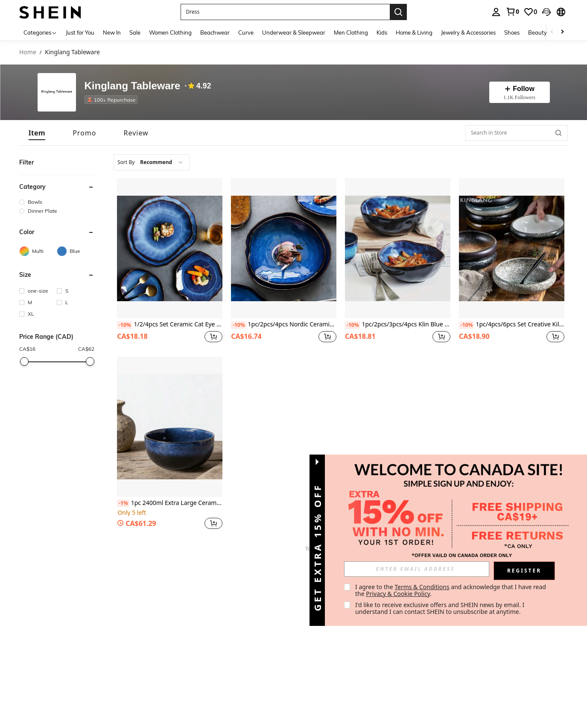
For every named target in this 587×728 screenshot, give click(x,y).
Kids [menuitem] (382, 32)
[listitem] (113, 100)
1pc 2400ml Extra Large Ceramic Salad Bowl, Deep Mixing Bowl (170, 503)
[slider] (24, 361)
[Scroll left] (552, 32)
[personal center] (496, 12)
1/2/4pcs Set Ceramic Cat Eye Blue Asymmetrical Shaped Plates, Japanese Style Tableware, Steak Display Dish (170, 325)
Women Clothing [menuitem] (170, 32)
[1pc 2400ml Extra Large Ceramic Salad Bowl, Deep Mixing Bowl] (170, 427)
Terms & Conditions (422, 587)
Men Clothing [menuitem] (351, 32)
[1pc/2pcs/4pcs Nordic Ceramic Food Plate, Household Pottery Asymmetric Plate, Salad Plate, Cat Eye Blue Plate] (284, 248)
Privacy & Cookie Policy (398, 594)
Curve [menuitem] (246, 32)
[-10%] (124, 325)
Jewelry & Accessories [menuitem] (468, 32)
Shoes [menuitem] (512, 32)
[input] (417, 569)
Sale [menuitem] (135, 32)
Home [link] (28, 52)
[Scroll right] (562, 32)
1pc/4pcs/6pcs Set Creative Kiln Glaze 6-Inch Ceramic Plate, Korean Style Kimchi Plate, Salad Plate (512, 325)
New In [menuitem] (112, 32)
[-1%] (123, 503)
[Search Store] (558, 133)
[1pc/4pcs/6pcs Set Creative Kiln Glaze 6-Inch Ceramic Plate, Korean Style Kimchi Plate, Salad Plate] (512, 248)
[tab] (37, 133)
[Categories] (40, 32)
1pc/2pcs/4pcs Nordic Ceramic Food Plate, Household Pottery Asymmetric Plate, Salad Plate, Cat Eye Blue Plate (284, 325)
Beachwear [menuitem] (215, 32)
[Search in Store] (517, 133)
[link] (512, 12)
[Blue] (76, 251)
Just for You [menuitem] (80, 32)
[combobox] (152, 162)
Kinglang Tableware (133, 86)
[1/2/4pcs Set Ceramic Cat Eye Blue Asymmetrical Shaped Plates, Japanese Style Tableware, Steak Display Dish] (170, 248)
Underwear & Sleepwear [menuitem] (294, 32)
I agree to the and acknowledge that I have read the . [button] (451, 590)
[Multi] (38, 251)
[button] (285, 12)
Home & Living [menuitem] (414, 32)
